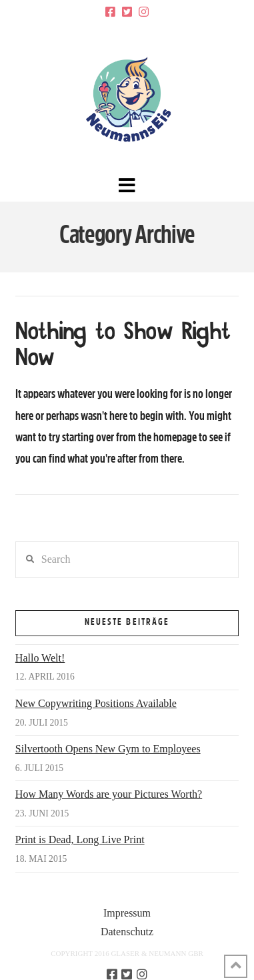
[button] (127, 186)
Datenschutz (127, 932)
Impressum (127, 913)
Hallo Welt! (40, 658)
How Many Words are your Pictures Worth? (109, 794)
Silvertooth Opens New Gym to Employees (108, 749)
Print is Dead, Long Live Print (80, 839)
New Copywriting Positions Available (96, 703)
